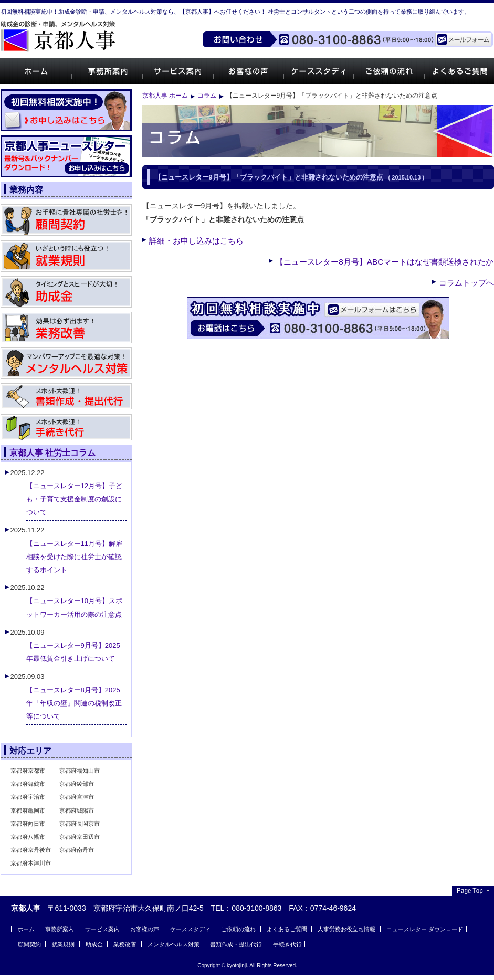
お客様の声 (248, 71)
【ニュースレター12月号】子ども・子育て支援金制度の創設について (74, 499)
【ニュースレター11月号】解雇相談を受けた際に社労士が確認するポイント (74, 557)
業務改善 (125, 944)
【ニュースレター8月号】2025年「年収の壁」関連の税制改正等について (74, 703)
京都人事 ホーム (165, 96)
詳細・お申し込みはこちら (196, 241)
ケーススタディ (318, 71)
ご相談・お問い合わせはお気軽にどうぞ (318, 318)
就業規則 (63, 944)
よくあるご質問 (287, 929)
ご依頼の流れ (389, 71)
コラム (207, 96)
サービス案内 (178, 71)
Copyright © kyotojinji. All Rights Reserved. (247, 966)
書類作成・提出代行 (236, 944)
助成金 (94, 944)
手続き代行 (287, 944)
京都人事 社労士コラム (53, 452)
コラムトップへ (466, 283)
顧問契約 (29, 944)
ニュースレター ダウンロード (425, 929)
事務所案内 (107, 71)
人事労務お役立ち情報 (346, 929)
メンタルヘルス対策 (174, 944)
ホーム (36, 71)
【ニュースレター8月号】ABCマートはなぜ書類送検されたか (385, 262)
